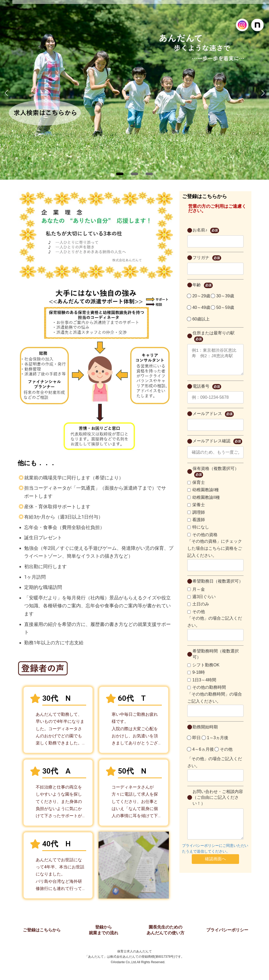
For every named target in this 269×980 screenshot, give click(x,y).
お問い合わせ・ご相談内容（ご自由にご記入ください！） (218, 803)
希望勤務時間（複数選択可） (216, 659)
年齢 (203, 285)
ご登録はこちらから (42, 930)
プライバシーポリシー (227, 930)
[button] (120, 174)
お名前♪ (206, 230)
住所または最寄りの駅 (214, 336)
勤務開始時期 (205, 732)
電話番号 (207, 392)
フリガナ (207, 258)
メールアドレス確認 (217, 447)
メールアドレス (213, 419)
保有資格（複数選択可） (216, 477)
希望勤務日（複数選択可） (218, 586)
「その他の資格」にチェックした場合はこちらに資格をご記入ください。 (215, 554)
